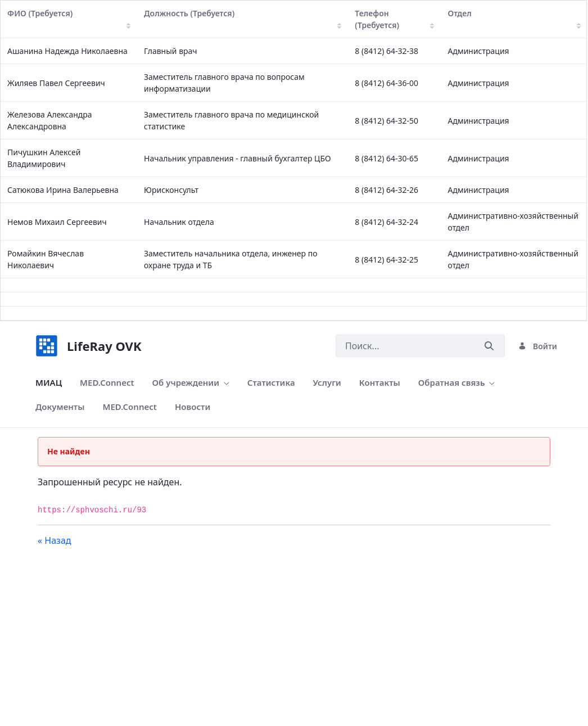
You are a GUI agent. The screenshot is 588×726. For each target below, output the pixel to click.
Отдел (514, 18)
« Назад (55, 540)
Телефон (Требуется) (394, 19)
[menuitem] (49, 383)
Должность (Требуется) (243, 18)
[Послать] (489, 346)
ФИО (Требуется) (69, 18)
